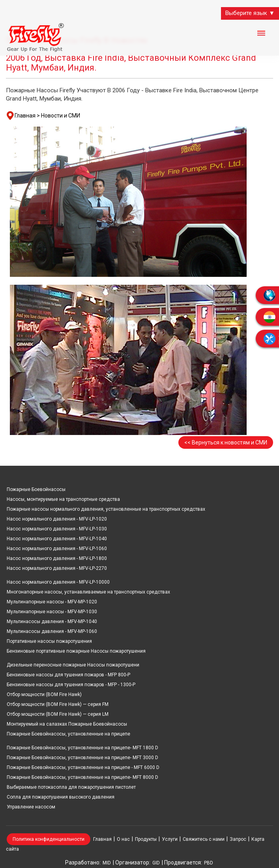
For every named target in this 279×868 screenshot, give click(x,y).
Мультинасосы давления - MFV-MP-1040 (52, 622)
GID (156, 863)
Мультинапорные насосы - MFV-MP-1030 (52, 612)
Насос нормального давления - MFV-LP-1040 (57, 539)
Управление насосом (31, 807)
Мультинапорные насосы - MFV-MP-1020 (52, 602)
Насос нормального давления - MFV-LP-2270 (57, 568)
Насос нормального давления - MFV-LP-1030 (57, 529)
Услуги (170, 839)
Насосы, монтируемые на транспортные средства (63, 499)
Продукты (146, 839)
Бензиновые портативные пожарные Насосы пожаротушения (76, 651)
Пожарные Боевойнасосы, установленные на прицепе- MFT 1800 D (82, 748)
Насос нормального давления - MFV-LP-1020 (57, 519)
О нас (123, 839)
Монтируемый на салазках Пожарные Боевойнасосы (67, 724)
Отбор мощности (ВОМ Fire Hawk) (44, 694)
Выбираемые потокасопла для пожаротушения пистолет (71, 787)
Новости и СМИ (61, 116)
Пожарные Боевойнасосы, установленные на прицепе (68, 734)
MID (107, 863)
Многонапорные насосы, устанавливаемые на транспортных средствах (88, 592)
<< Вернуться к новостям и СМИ (226, 442)
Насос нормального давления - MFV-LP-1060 (57, 549)
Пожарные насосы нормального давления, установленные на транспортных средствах (106, 509)
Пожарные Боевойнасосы (36, 489)
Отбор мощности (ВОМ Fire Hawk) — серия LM (58, 714)
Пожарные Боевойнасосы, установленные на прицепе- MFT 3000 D (82, 758)
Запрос (238, 839)
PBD (209, 863)
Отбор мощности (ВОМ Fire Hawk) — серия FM (58, 704)
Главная (102, 839)
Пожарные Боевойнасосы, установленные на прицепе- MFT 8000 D (82, 777)
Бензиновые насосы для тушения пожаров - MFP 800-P (68, 675)
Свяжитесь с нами (204, 839)
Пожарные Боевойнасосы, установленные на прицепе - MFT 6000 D (83, 767)
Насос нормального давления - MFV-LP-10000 (58, 582)
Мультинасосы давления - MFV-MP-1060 (52, 631)
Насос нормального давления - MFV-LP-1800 (57, 558)
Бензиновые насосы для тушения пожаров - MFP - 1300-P (71, 685)
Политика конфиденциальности (49, 839)
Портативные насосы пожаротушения (49, 641)
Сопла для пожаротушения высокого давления (61, 797)
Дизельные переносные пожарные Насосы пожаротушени (73, 665)
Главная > (27, 116)
